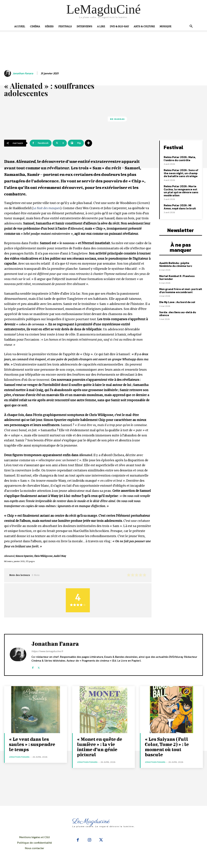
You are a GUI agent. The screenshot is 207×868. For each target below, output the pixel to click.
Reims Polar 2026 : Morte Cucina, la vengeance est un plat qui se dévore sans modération (181, 191)
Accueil (20, 26)
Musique (165, 26)
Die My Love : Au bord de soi (177, 302)
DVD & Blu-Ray (119, 26)
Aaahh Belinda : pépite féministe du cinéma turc (176, 264)
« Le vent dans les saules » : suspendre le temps (32, 744)
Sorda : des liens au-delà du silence (178, 314)
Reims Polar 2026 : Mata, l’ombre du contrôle (180, 159)
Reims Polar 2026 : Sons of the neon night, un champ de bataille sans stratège (181, 173)
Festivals (65, 26)
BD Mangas (117, 119)
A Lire (101, 26)
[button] (191, 27)
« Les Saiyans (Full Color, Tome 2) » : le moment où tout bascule (167, 747)
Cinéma (35, 26)
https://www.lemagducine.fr (47, 651)
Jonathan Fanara (23, 73)
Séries (49, 26)
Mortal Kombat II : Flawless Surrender (177, 277)
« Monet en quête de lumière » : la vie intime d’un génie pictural (100, 747)
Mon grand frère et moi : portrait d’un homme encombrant (181, 291)
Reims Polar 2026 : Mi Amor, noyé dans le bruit (180, 207)
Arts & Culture (144, 26)
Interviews (84, 26)
